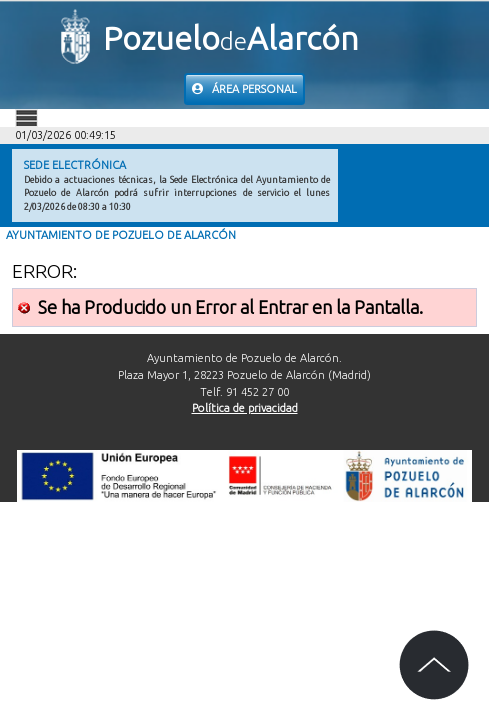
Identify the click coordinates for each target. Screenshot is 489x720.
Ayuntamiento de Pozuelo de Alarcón (121, 235)
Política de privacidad (245, 408)
